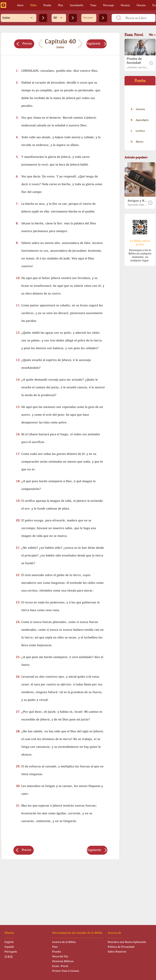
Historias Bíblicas (63, 961)
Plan (61, 5)
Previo (24, 44)
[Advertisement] (60, 889)
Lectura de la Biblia (64, 942)
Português (11, 952)
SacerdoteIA (77, 5)
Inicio (20, 5)
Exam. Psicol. (61, 966)
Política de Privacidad (121, 947)
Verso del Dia (60, 957)
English (9, 942)
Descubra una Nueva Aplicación (127, 942)
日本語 (9, 957)
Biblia (33, 5)
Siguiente (96, 44)
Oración (141, 5)
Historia (125, 5)
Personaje (109, 5)
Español (9, 947)
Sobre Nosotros (117, 952)
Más (152, 35)
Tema (93, 5)
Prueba (47, 5)
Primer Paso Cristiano (66, 971)
